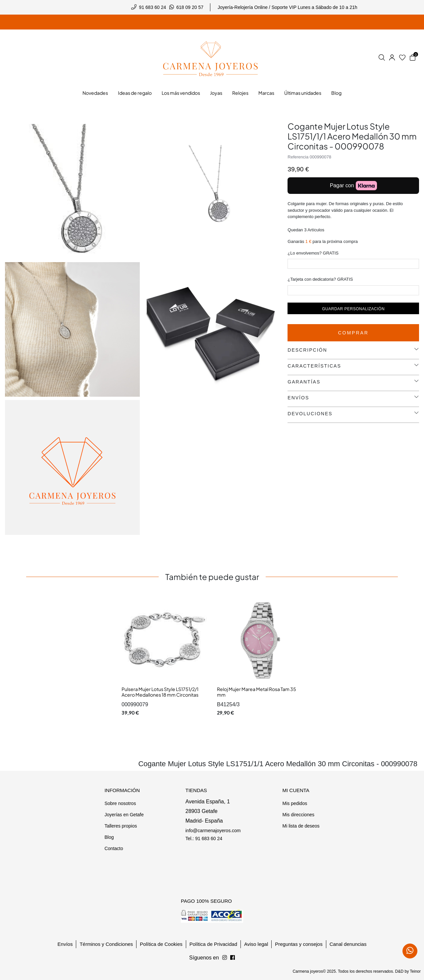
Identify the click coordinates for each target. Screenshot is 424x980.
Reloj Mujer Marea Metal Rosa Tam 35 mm (257, 692)
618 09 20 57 (190, 7)
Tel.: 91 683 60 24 (204, 838)
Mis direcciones (298, 815)
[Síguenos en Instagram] (233, 958)
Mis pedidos (295, 803)
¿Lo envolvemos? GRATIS (313, 253)
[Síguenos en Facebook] (225, 958)
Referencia (298, 157)
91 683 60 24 (153, 7)
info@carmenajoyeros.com (213, 831)
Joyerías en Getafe (124, 815)
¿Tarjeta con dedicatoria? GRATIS (320, 279)
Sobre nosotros (120, 803)
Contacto (114, 848)
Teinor (415, 971)
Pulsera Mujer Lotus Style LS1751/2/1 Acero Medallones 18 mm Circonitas (160, 692)
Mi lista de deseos (301, 826)
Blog (109, 837)
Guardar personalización (353, 309)
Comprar (353, 333)
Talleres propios (121, 826)
